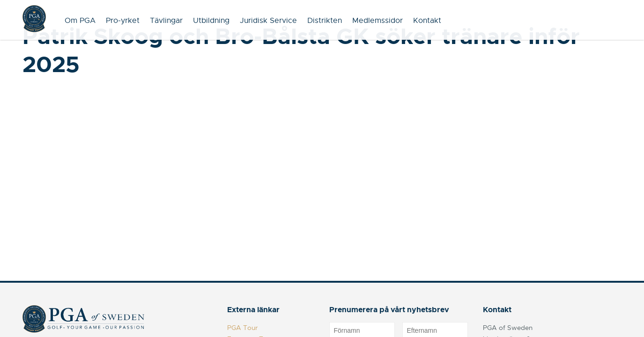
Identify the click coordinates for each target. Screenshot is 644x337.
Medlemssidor (378, 21)
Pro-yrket (123, 21)
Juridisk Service (268, 21)
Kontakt (427, 21)
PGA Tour (242, 328)
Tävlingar (166, 21)
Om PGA (80, 21)
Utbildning (211, 21)
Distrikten (325, 21)
